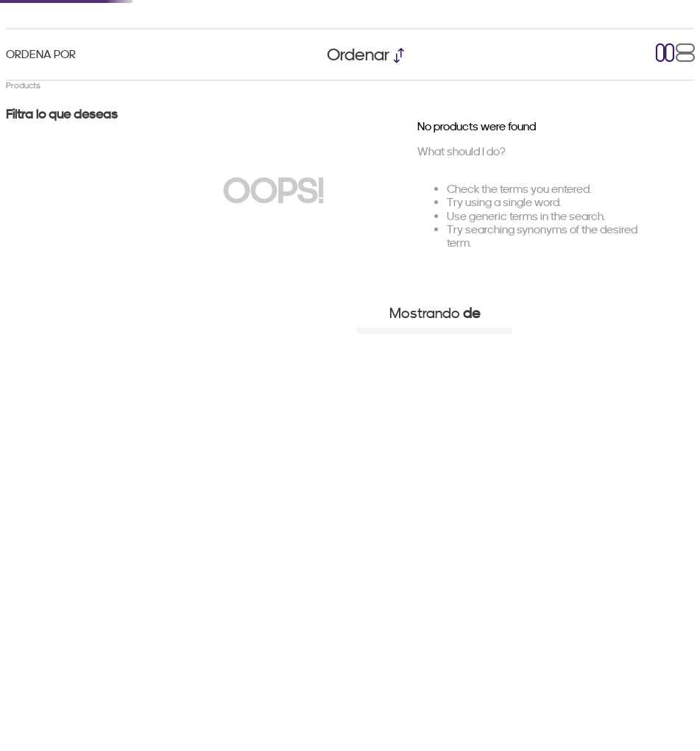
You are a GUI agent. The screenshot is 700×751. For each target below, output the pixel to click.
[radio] (665, 54)
